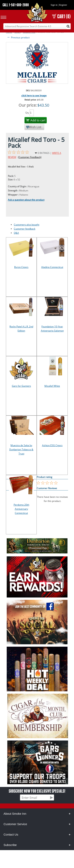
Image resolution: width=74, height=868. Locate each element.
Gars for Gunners (21, 386)
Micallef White (52, 386)
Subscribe (10, 845)
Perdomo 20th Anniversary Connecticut (21, 509)
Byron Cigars (21, 267)
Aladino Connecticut (52, 267)
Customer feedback (25, 229)
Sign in (54, 5)
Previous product (18, 37)
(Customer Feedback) (30, 157)
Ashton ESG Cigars (52, 445)
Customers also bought (27, 225)
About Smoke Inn (15, 814)
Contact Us (11, 834)
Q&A (16, 233)
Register (63, 5)
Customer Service (15, 824)
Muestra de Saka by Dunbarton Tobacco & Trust (21, 449)
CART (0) (61, 16)
